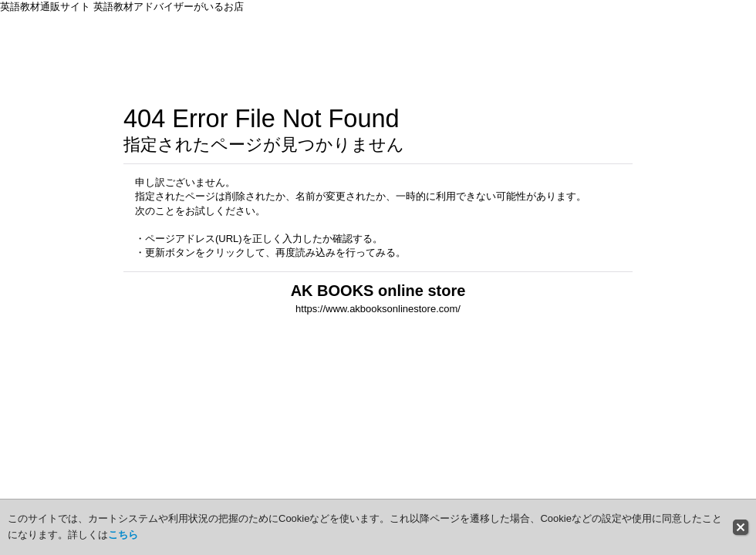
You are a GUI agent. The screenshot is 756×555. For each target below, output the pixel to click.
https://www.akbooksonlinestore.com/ (378, 309)
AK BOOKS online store (378, 291)
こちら (123, 535)
